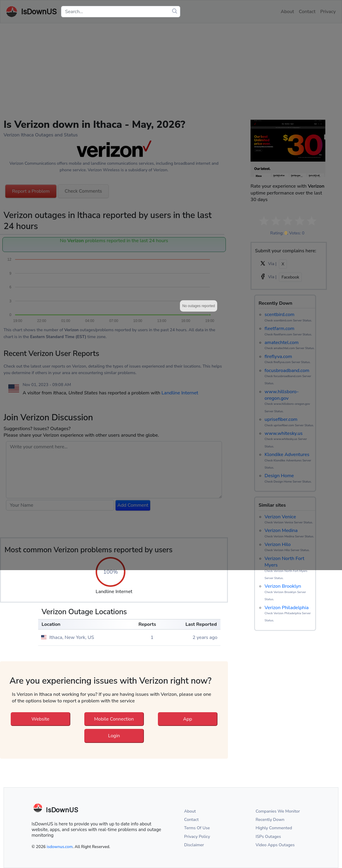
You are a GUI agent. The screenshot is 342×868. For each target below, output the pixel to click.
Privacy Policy (197, 837)
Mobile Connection (114, 719)
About (190, 811)
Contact (191, 820)
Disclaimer (194, 845)
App (188, 719)
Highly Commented (274, 828)
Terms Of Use (197, 828)
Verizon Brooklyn (283, 586)
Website (41, 719)
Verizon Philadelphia (287, 608)
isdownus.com (60, 847)
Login (114, 736)
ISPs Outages (268, 837)
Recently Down (270, 820)
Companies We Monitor (278, 811)
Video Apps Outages (275, 845)
